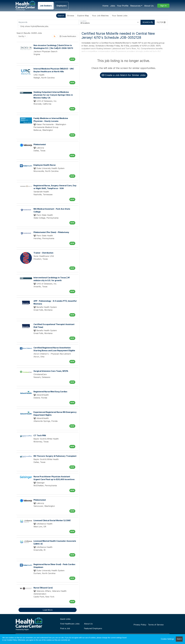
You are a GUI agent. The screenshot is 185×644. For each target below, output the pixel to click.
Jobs (113, 6)
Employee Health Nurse (45, 165)
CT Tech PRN (40, 435)
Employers (62, 6)
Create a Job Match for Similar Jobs (124, 75)
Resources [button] (135, 6)
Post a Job (65, 628)
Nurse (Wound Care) (43, 588)
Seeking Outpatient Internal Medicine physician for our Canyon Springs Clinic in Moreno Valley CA (53, 95)
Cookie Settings (167, 639)
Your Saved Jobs (120, 16)
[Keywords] (48, 22)
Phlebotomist (40, 144)
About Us (149, 6)
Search (61, 16)
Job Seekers (46, 6)
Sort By (21, 36)
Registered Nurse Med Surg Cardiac (50, 392)
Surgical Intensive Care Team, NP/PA (51, 371)
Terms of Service (156, 625)
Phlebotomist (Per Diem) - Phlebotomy (51, 232)
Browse (71, 16)
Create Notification (68, 36)
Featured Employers (93, 628)
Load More (48, 610)
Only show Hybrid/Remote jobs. (35, 26)
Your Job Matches (100, 16)
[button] (161, 22)
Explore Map (83, 16)
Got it (179, 639)
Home (105, 6)
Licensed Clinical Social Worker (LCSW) (52, 520)
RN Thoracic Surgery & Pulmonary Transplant (55, 456)
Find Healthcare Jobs (70, 624)
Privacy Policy (140, 625)
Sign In (163, 6)
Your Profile (123, 6)
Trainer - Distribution (43, 253)
